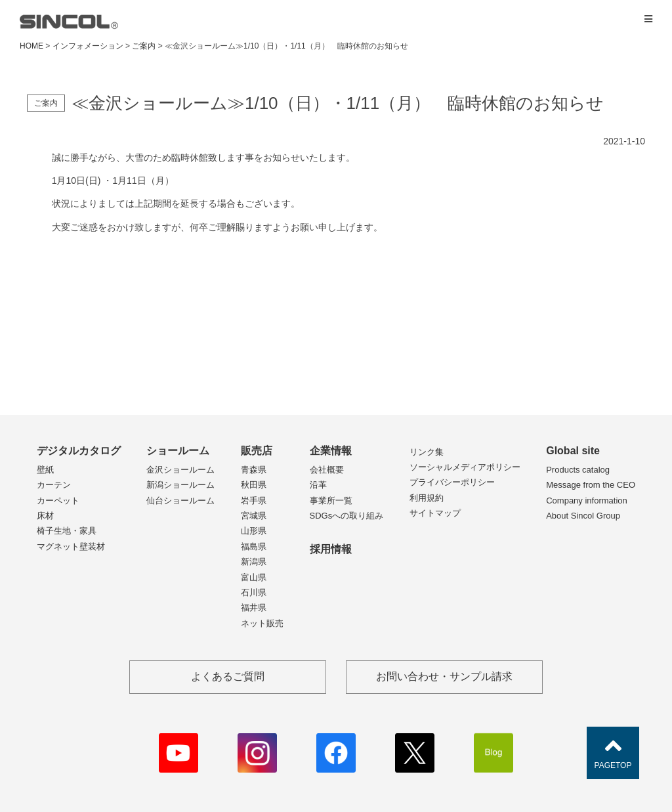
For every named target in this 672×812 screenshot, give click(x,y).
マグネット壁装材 (71, 546)
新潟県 (254, 562)
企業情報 (331, 451)
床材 (45, 516)
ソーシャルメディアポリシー (465, 467)
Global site (573, 451)
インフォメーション (88, 46)
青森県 (254, 470)
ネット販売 (262, 623)
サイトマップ (435, 513)
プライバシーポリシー (452, 482)
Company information (587, 501)
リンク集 (427, 452)
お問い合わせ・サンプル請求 (444, 676)
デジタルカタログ (79, 451)
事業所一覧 (331, 501)
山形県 (254, 531)
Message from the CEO (591, 485)
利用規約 (427, 498)
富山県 (254, 577)
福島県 (254, 546)
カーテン (54, 485)
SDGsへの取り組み (347, 516)
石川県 (254, 592)
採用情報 (331, 549)
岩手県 (254, 501)
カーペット (58, 501)
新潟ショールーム (180, 485)
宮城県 (254, 516)
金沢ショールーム (180, 470)
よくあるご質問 (228, 676)
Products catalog (578, 470)
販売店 (257, 451)
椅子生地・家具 (67, 531)
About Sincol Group (583, 516)
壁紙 (45, 470)
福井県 (254, 608)
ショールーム (178, 451)
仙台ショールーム (180, 501)
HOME (31, 46)
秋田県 (254, 485)
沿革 (318, 485)
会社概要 (327, 470)
